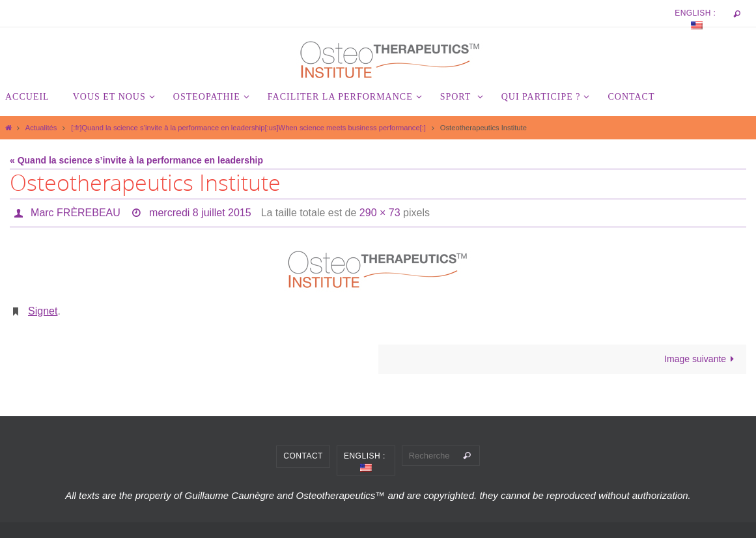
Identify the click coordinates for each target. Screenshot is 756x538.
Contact (303, 456)
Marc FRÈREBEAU (76, 213)
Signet (43, 311)
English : (696, 19)
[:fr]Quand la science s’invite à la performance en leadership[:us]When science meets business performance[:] (248, 128)
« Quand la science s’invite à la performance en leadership (136, 160)
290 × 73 (380, 213)
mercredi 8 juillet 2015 (200, 213)
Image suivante (702, 359)
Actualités (41, 128)
